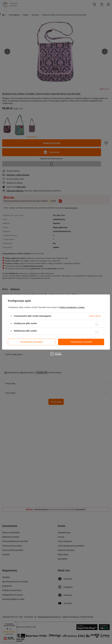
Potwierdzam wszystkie (81, 342)
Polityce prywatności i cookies (72, 307)
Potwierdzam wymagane (32, 342)
